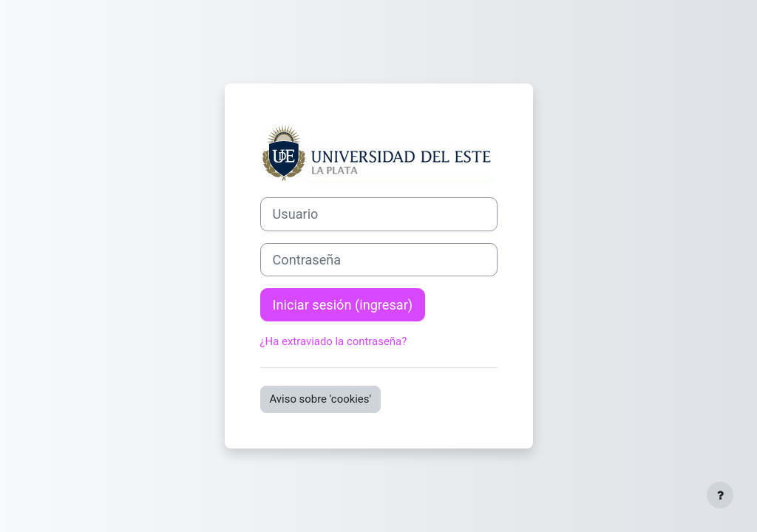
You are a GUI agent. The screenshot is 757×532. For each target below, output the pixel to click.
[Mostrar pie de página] (720, 495)
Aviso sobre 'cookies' (321, 399)
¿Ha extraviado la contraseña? (334, 341)
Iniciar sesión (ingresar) (343, 305)
